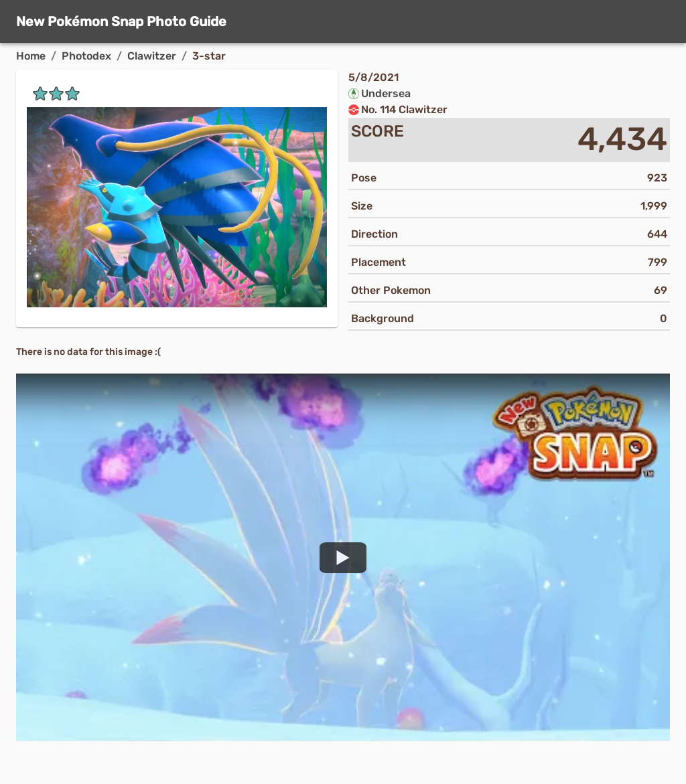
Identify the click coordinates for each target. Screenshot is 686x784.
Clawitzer (152, 56)
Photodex (86, 56)
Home (31, 56)
